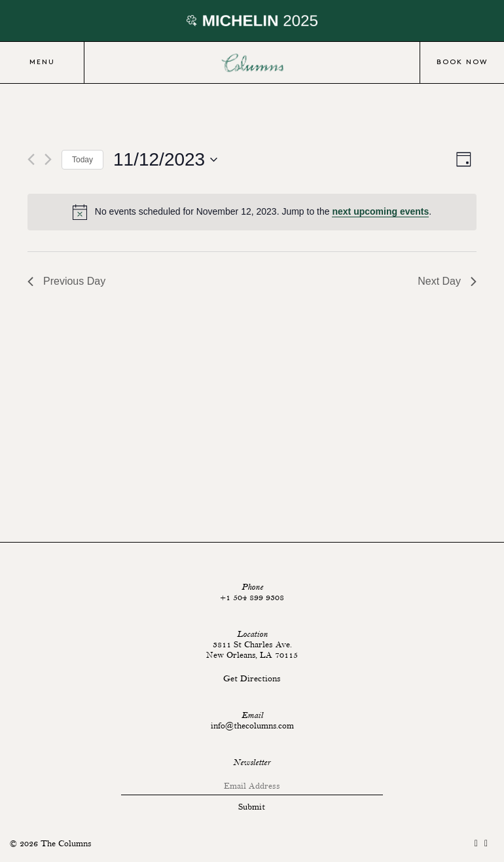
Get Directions (252, 679)
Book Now (462, 62)
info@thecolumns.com (252, 726)
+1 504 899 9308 (252, 598)
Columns (252, 63)
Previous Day (66, 281)
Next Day (447, 281)
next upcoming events (380, 211)
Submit (252, 807)
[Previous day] (31, 159)
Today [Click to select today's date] (82, 160)
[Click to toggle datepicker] (165, 160)
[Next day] (48, 159)
